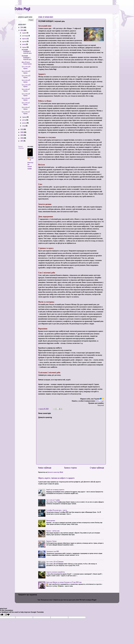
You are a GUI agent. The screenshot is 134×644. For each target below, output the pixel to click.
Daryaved (31, 159)
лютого (24, 123)
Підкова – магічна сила (53, 531)
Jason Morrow (80, 600)
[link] (99, 401)
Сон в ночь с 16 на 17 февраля (55, 562)
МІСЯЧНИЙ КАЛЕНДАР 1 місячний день (27, 58)
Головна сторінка (70, 468)
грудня (24, 33)
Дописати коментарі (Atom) (55, 472)
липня (24, 45)
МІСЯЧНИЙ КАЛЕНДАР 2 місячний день (27, 52)
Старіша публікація (97, 468)
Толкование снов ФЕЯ (53, 552)
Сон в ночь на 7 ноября (53, 500)
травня (24, 117)
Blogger (94, 600)
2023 (22, 28)
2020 (22, 132)
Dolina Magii (22, 9)
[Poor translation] (7, 615)
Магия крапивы (51, 521)
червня (24, 47)
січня (24, 126)
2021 (22, 130)
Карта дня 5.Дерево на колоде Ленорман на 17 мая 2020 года (64, 582)
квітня (24, 120)
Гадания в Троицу (51, 541)
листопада (25, 36)
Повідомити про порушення (28, 595)
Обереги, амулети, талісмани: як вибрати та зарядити (56, 478)
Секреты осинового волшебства (56, 572)
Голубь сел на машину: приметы (55, 490)
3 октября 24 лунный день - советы (57, 510)
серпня (24, 42)
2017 (22, 141)
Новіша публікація (45, 468)
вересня (25, 39)
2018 (22, 138)
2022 (22, 30)
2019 (22, 135)
